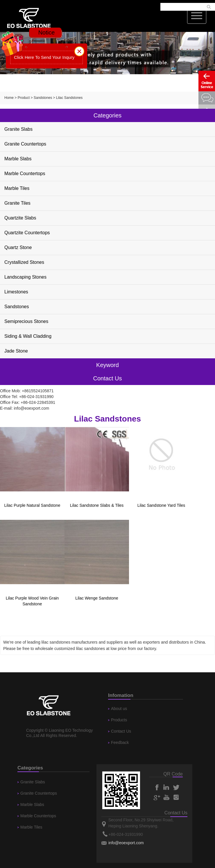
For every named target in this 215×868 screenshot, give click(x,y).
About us (119, 709)
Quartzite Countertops (27, 233)
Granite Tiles (17, 203)
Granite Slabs (18, 129)
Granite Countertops (25, 144)
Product (24, 98)
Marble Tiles (17, 188)
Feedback (120, 742)
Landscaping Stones (25, 277)
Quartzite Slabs (20, 218)
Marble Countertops (25, 174)
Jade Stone (16, 351)
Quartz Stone (18, 247)
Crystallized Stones (24, 262)
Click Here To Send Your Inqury (44, 57)
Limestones (16, 292)
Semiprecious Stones (26, 321)
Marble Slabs (18, 159)
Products (119, 720)
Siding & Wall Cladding (28, 336)
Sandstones (43, 98)
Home (9, 98)
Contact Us (121, 731)
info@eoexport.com (31, 408)
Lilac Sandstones (69, 98)
